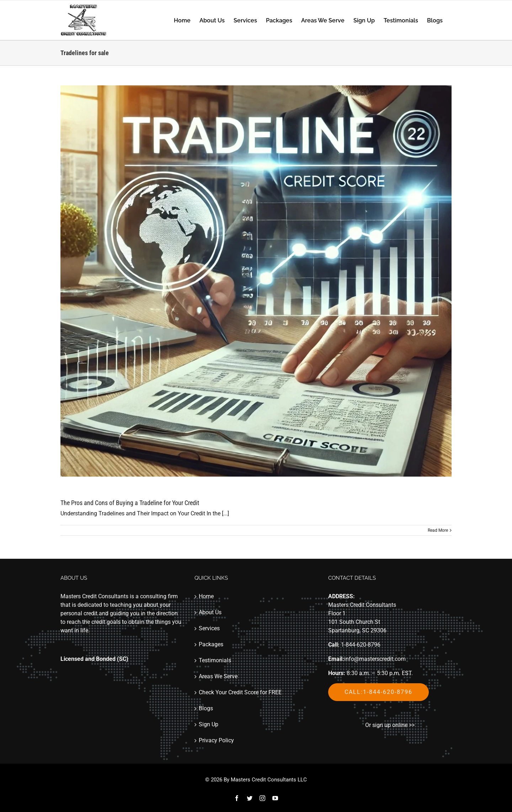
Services (209, 628)
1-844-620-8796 (361, 645)
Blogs (206, 708)
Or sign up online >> (390, 725)
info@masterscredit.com (375, 659)
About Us (210, 612)
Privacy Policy (216, 740)
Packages (211, 644)
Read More (438, 530)
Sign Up (209, 724)
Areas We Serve (218, 676)
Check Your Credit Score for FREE (240, 692)
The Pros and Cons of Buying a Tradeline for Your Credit (130, 503)
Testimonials (215, 660)
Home (206, 596)
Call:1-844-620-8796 (378, 692)
